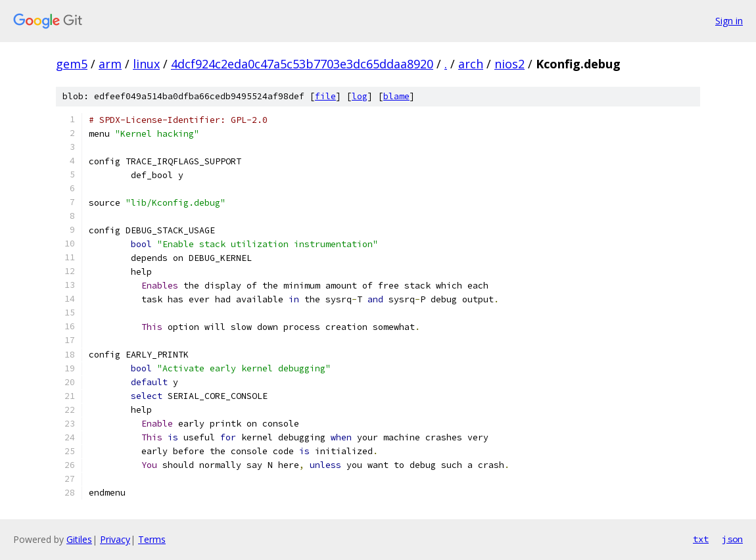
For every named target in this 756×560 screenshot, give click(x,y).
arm (110, 64)
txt (701, 539)
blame (396, 96)
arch (471, 64)
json (732, 539)
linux (146, 64)
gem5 (72, 64)
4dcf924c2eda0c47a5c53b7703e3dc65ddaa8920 (302, 64)
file (325, 96)
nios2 (509, 64)
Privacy (115, 539)
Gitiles (79, 539)
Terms (152, 539)
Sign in (729, 21)
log (360, 96)
